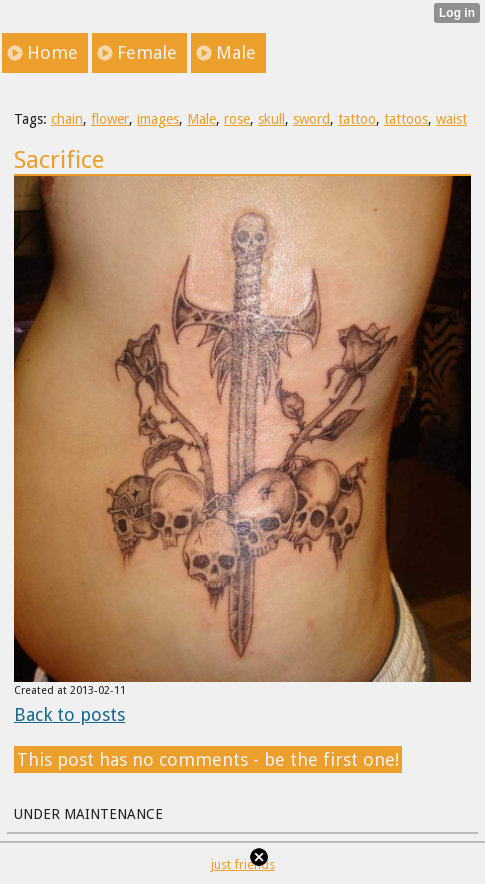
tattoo (357, 119)
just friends (243, 864)
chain (67, 119)
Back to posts (69, 714)
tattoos (406, 119)
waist (451, 119)
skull (271, 119)
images (158, 119)
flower (110, 119)
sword (311, 119)
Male (201, 119)
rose (237, 119)
